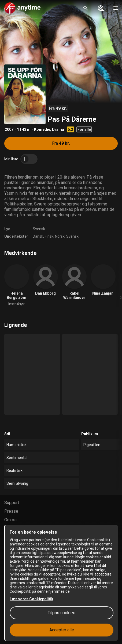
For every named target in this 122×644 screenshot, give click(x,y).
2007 (9, 129)
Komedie (42, 129)
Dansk (38, 236)
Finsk (49, 236)
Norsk (60, 236)
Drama (58, 129)
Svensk (39, 229)
